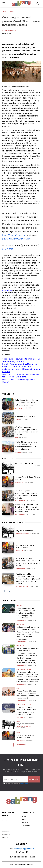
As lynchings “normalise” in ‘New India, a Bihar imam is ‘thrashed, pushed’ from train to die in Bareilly (28, 508)
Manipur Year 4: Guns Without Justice (25, 546)
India (12, 12)
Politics (20, 606)
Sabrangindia (9, 31)
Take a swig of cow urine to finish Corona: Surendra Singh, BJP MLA (21, 360)
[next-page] (9, 591)
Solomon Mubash (22, 586)
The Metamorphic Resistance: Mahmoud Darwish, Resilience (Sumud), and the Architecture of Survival (28, 579)
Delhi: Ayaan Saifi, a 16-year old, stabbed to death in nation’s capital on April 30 (27, 403)
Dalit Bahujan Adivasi (24, 669)
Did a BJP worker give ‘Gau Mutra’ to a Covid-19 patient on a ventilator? (20, 365)
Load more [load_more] (21, 745)
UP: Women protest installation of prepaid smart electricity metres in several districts (27, 431)
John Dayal (19, 482)
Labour (18, 420)
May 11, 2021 (8, 249)
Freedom (18, 452)
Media (19, 688)
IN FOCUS (8, 458)
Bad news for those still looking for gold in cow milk (21, 370)
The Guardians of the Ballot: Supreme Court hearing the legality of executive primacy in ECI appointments (27, 613)
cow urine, (7, 290)
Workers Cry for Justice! (25, 416)
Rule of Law (21, 624)
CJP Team (20, 717)
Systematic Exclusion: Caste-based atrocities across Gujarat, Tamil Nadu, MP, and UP (26, 711)
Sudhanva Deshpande (23, 466)
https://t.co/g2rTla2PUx (14, 235)
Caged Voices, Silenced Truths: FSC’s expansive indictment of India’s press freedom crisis (28, 695)
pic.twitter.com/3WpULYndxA (16, 239)
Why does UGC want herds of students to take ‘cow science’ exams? (21, 376)
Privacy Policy (24, 784)
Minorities (19, 408)
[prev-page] (4, 591)
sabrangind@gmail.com (24, 849)
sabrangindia (20, 501)
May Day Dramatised (24, 463)
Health (6, 12)
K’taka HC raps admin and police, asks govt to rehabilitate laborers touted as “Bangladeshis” (27, 446)
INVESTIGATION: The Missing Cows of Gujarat (19, 381)
